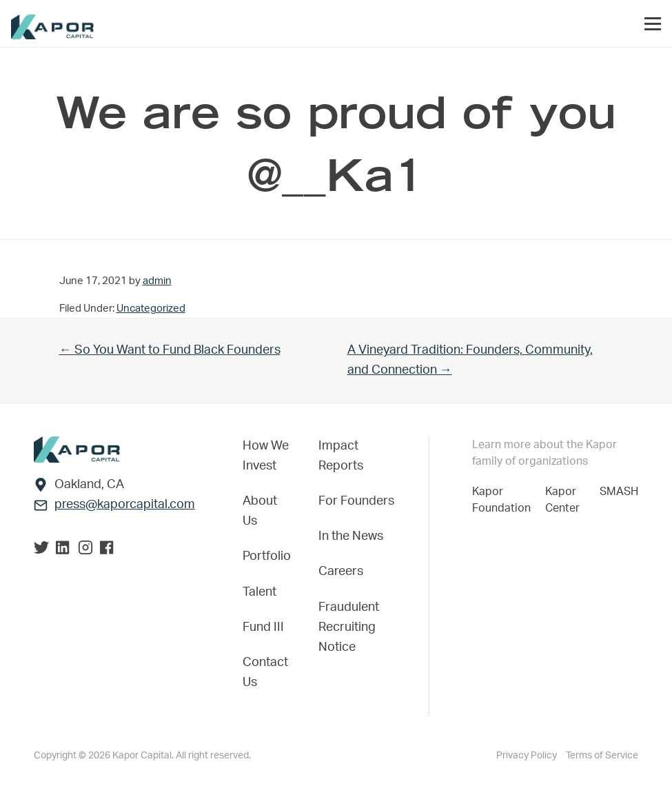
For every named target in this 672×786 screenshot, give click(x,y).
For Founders (356, 501)
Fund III (263, 627)
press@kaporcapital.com (125, 505)
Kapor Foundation (504, 500)
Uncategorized (151, 309)
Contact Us (265, 673)
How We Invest (266, 456)
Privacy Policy (528, 756)
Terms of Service (602, 756)
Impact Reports (341, 456)
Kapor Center (565, 500)
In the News (351, 536)
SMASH (619, 492)
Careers (341, 572)
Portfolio (267, 556)
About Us (260, 511)
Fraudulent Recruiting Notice (349, 627)
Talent (259, 592)
